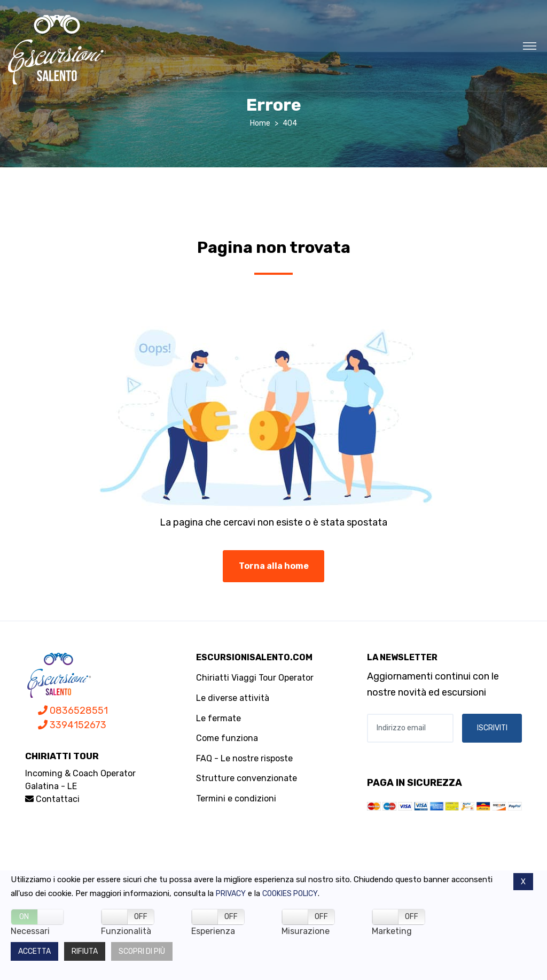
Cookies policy (290, 894)
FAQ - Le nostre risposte (244, 758)
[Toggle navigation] (530, 45)
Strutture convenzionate (247, 778)
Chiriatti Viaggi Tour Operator (255, 678)
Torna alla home (274, 566)
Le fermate (218, 718)
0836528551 (73, 711)
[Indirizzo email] (410, 728)
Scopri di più (142, 951)
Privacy (231, 894)
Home (260, 123)
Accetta (34, 951)
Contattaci (52, 799)
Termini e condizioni (236, 798)
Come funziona (227, 738)
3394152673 (72, 725)
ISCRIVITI (492, 728)
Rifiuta (85, 951)
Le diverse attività (233, 698)
